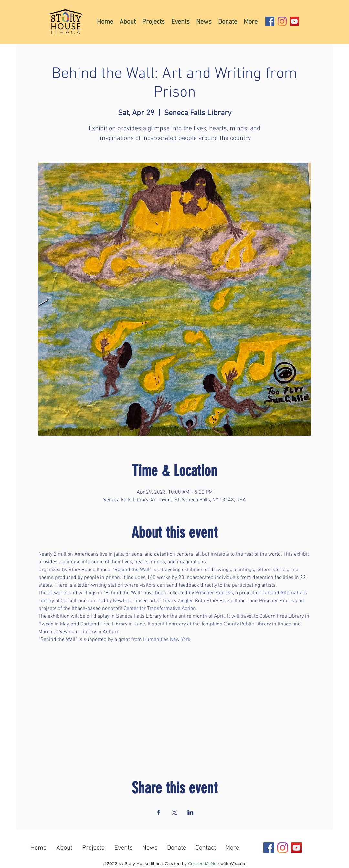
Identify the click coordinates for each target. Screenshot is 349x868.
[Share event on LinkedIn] (190, 812)
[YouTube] (294, 21)
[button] (153, 22)
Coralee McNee (204, 863)
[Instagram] (282, 21)
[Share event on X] (175, 812)
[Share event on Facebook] (159, 812)
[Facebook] (270, 21)
